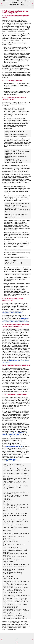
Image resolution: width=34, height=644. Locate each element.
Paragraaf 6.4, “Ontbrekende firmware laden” (15, 322)
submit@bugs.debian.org (15, 447)
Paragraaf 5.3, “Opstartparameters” (13, 313)
